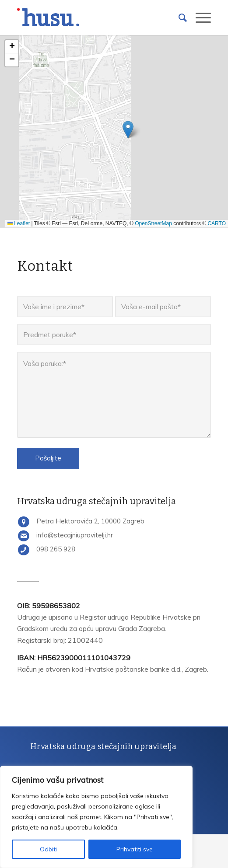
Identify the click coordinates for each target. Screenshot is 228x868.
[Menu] (199, 17)
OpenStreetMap (153, 223)
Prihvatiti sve (135, 849)
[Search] (178, 17)
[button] (128, 130)
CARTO (217, 223)
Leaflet (19, 223)
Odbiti (48, 849)
